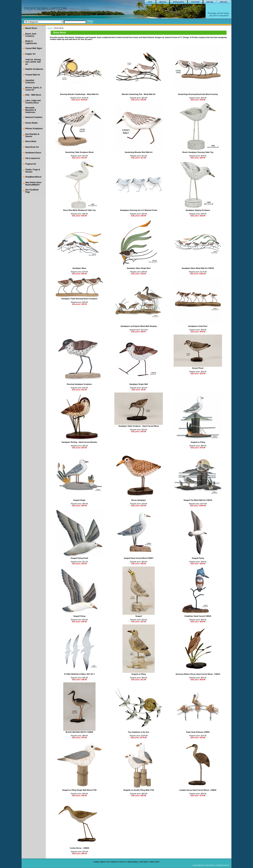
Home (50, 28)
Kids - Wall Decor (33, 95)
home (150, 2)
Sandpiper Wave (79, 268)
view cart (224, 2)
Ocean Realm (31, 123)
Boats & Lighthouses (31, 42)
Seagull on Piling (198, 442)
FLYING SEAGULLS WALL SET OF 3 (79, 674)
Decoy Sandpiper (139, 500)
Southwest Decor (33, 153)
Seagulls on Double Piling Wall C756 (139, 790)
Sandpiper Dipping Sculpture (198, 210)
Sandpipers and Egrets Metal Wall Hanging (139, 326)
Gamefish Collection (30, 82)
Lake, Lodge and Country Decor (33, 102)
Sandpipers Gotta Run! (198, 326)
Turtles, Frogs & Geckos (33, 171)
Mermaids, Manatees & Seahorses (31, 110)
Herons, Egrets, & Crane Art (33, 89)
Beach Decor (31, 28)
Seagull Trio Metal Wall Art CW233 (198, 500)
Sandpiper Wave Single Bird (139, 268)
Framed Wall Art (33, 75)
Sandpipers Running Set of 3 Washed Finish (139, 210)
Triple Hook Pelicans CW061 (198, 732)
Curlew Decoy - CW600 (79, 848)
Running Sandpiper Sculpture (79, 384)
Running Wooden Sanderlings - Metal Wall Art (79, 94)
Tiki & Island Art (33, 158)
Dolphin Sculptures (34, 69)
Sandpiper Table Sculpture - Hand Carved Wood (139, 426)
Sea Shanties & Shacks (32, 135)
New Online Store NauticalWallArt (33, 184)
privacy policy (179, 2)
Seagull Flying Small (79, 558)
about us (163, 2)
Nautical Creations (34, 117)
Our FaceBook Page (32, 191)
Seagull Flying (198, 558)
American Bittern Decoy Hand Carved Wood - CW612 (198, 674)
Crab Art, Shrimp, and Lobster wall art (33, 62)
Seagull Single (79, 500)
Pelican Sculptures (34, 129)
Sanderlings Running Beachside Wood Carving (198, 94)
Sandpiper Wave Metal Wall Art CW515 (198, 268)
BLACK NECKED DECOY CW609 (79, 732)
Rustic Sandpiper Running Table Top (198, 152)
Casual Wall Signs (34, 48)
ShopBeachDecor (33, 177)
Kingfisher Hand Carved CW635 (198, 616)
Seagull (139, 616)
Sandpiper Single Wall (139, 384)
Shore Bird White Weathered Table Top (79, 210)
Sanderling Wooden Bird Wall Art (139, 152)
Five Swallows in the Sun (139, 732)
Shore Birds (31, 141)
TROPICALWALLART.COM (45, 8)
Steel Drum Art (32, 147)
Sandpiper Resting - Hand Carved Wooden (79, 442)
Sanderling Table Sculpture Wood (79, 152)
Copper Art (30, 54)
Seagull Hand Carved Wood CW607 (139, 558)
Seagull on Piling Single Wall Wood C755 (79, 790)
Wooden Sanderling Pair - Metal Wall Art (139, 94)
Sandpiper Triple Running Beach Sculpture (79, 299)
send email (195, 2)
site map (210, 2)
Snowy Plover (198, 368)
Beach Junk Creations (31, 35)
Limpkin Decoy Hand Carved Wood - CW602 (198, 790)
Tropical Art (31, 164)
